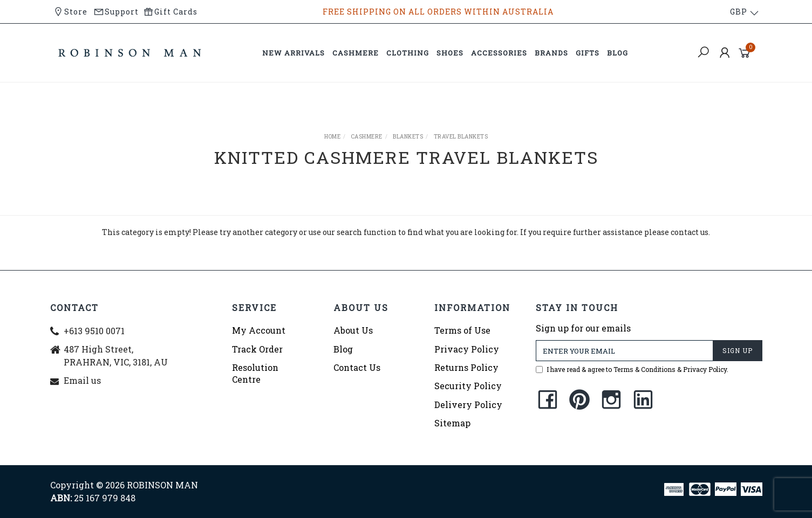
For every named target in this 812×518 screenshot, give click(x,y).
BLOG (617, 53)
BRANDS (551, 53)
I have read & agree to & (632, 369)
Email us (82, 380)
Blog (343, 349)
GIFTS (588, 53)
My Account (259, 330)
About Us (353, 330)
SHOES (450, 53)
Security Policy (468, 386)
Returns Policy (466, 367)
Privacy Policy (467, 349)
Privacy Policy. (706, 369)
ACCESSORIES (499, 53)
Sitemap (452, 423)
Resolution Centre (255, 373)
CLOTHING (408, 53)
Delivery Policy (468, 405)
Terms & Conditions (644, 369)
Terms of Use (462, 330)
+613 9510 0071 (94, 331)
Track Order (257, 349)
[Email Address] (625, 351)
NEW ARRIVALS (294, 53)
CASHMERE (356, 53)
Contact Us (357, 367)
